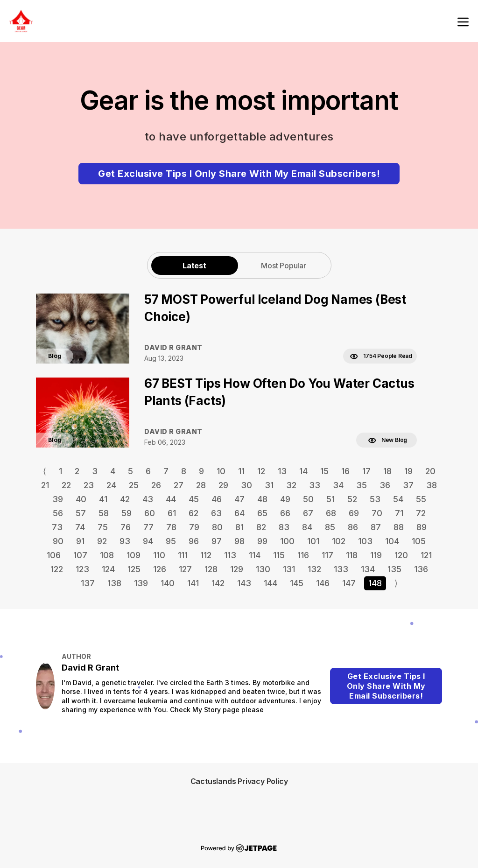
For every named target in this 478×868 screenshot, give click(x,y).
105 (419, 541)
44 (171, 499)
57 (81, 513)
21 (45, 485)
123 (82, 569)
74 (80, 527)
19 (408, 471)
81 (239, 527)
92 (102, 541)
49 (285, 499)
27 (179, 485)
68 (331, 513)
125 (134, 569)
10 (221, 471)
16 (345, 471)
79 (194, 527)
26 (156, 485)
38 (432, 485)
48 (262, 499)
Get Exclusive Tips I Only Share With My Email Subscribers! (239, 174)
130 (263, 569)
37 (408, 485)
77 (148, 527)
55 (421, 499)
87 (376, 527)
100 (287, 541)
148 (375, 583)
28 (201, 485)
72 (421, 513)
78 (171, 527)
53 (375, 499)
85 (330, 527)
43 (148, 499)
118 (352, 555)
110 (159, 555)
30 (246, 485)
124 (108, 569)
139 (141, 583)
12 (261, 471)
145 (297, 583)
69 (354, 513)
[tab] (195, 265)
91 (80, 541)
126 (160, 569)
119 (376, 555)
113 (230, 555)
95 (171, 541)
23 (89, 485)
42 (125, 499)
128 (211, 569)
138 (114, 583)
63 (216, 513)
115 (279, 555)
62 (193, 513)
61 (172, 513)
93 (125, 541)
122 (57, 569)
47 (239, 499)
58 (104, 513)
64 (239, 513)
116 (303, 555)
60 (150, 513)
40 (81, 499)
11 (241, 471)
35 (362, 485)
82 (261, 527)
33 (315, 485)
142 (218, 583)
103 (365, 541)
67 (308, 513)
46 (217, 499)
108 (107, 555)
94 (148, 541)
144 (271, 583)
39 (58, 499)
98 (239, 541)
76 (126, 527)
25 (134, 485)
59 (127, 513)
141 (193, 583)
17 (366, 471)
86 (353, 527)
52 (352, 499)
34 (338, 485)
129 (237, 569)
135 (394, 569)
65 (262, 513)
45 (194, 499)
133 (341, 569)
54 (398, 499)
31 (269, 485)
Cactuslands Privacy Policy (239, 781)
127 (185, 569)
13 (282, 471)
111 (183, 555)
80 (217, 527)
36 (385, 485)
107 (80, 555)
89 (422, 527)
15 (324, 471)
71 (399, 513)
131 (289, 569)
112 (206, 555)
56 (58, 513)
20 (430, 471)
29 (223, 485)
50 (308, 499)
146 (323, 583)
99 (262, 541)
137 (88, 583)
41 (103, 499)
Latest (194, 266)
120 (401, 555)
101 (313, 541)
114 (255, 555)
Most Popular (284, 266)
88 (399, 527)
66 (285, 513)
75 (103, 527)
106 (54, 555)
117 (327, 555)
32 (291, 485)
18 (387, 471)
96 (194, 541)
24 (111, 485)
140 (168, 583)
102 (339, 541)
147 (349, 583)
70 (377, 513)
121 (426, 555)
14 (303, 471)
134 (368, 569)
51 (330, 499)
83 (284, 527)
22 (66, 485)
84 (307, 527)
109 (134, 555)
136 (421, 569)
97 (217, 541)
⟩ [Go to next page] (396, 583)
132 (314, 569)
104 (392, 541)
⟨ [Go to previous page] (45, 471)
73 (57, 527)
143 (244, 583)
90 (58, 541)
